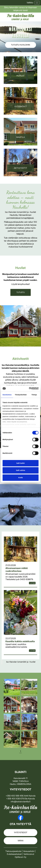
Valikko (30, 3)
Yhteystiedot (21, 832)
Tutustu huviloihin (20, 45)
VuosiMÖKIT (20, 106)
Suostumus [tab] (7, 395)
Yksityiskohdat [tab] (21, 395)
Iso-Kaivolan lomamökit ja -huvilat (21, 662)
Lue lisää (32, 583)
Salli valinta (20, 470)
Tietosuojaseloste (13, 851)
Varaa (20, 841)
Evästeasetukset (14, 854)
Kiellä (20, 478)
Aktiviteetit (20, 168)
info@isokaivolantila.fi (21, 802)
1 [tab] (20, 751)
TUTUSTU (21, 292)
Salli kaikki (20, 463)
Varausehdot (29, 851)
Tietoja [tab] (34, 395)
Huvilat (20, 76)
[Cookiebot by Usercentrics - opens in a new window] (29, 389)
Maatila (20, 137)
